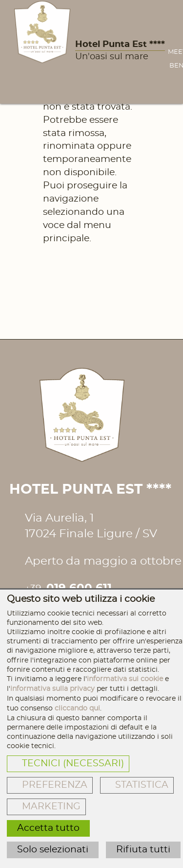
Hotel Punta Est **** (120, 45)
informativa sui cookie (125, 679)
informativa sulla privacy (52, 689)
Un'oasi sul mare (112, 57)
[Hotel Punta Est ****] (42, 32)
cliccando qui (77, 708)
